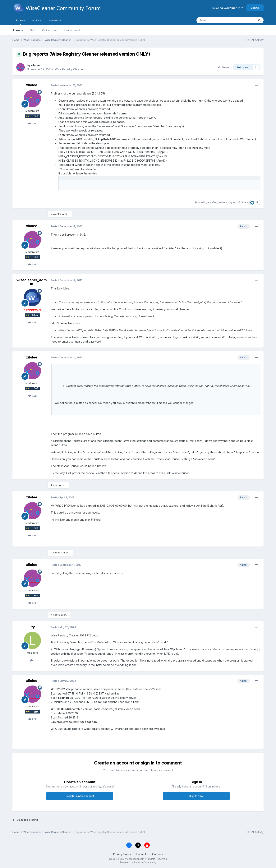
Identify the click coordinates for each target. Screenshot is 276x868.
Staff (32, 30)
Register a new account (80, 796)
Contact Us (142, 854)
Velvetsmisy (225, 202)
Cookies (157, 854)
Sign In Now (196, 796)
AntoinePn (200, 202)
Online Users (50, 30)
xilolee (35, 65)
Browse (21, 22)
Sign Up (255, 8)
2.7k (32, 322)
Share (223, 67)
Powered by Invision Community (138, 862)
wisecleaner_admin (32, 282)
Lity (32, 627)
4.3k (32, 123)
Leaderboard (72, 30)
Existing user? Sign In (228, 8)
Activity (37, 20)
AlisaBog (212, 202)
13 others (243, 202)
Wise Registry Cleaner (69, 69)
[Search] (222, 20)
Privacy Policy (122, 854)
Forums (18, 30)
